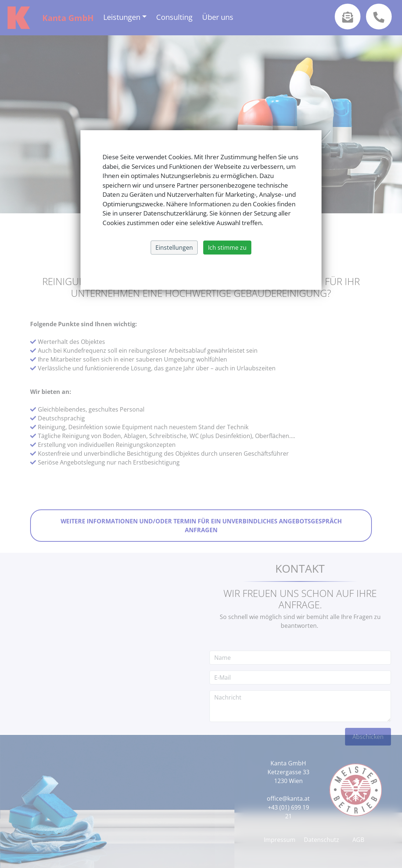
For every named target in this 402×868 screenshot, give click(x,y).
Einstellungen (174, 248)
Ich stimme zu (227, 248)
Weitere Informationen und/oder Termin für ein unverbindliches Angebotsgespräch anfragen (201, 526)
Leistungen (122, 17)
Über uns (218, 17)
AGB (358, 840)
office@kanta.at (288, 798)
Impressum (280, 840)
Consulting (174, 17)
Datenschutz (322, 840)
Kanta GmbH (68, 18)
